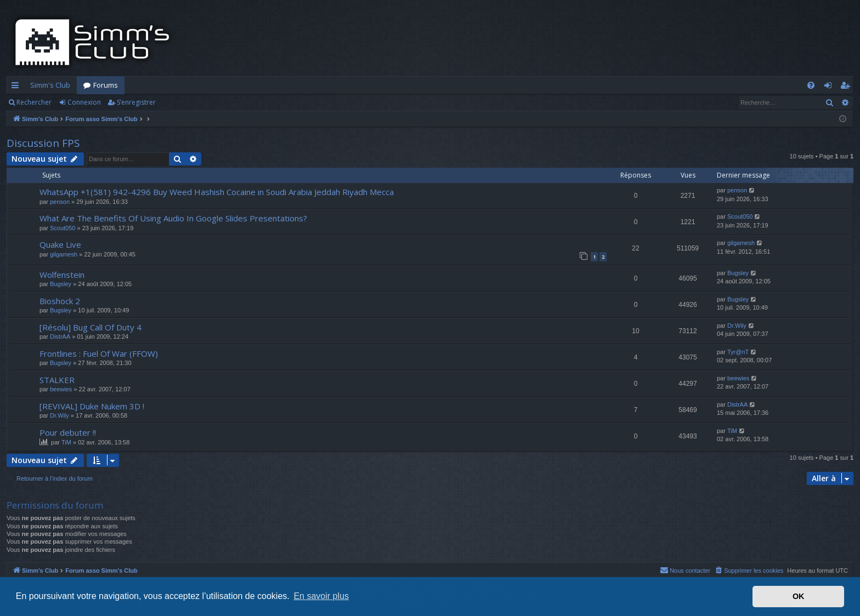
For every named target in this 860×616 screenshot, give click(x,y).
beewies (61, 389)
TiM (66, 442)
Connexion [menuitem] (830, 87)
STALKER (57, 380)
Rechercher (34, 102)
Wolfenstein (62, 275)
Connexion (84, 102)
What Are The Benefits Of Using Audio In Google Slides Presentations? (173, 218)
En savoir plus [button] (321, 596)
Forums (106, 85)
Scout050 (63, 228)
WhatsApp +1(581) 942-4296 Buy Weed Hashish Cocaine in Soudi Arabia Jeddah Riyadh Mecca (217, 192)
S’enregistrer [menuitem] (847, 87)
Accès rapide (17, 87)
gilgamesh (64, 254)
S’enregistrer (136, 102)
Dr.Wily (737, 326)
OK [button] (799, 596)
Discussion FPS (43, 143)
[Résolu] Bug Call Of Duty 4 (90, 327)
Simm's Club (50, 85)
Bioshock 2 (60, 301)
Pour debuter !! (68, 432)
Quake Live (60, 244)
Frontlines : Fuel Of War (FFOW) (99, 353)
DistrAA (60, 336)
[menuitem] (811, 85)
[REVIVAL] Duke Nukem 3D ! (92, 406)
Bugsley (61, 284)
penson (60, 202)
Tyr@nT (738, 352)
